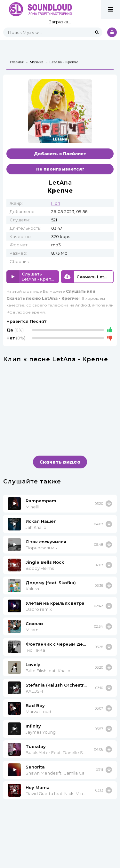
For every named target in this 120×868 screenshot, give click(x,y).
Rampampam (41, 501)
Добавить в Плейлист (60, 154)
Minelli (32, 507)
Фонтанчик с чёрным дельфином (56, 644)
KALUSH (34, 691)
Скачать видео (60, 462)
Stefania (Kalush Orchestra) (56, 685)
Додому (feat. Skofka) (51, 583)
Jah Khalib (36, 527)
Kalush (32, 589)
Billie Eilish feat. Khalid (48, 671)
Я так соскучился (46, 542)
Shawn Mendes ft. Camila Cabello (57, 773)
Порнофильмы (42, 548)
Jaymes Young (41, 732)
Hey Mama (38, 787)
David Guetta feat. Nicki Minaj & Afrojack (56, 793)
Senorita (35, 767)
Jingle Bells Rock (45, 562)
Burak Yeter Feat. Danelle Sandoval (56, 753)
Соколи (34, 624)
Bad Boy (35, 705)
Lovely (33, 665)
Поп (56, 203)
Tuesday (36, 746)
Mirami (32, 630)
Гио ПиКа (35, 650)
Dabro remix (39, 609)
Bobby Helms (40, 568)
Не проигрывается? (60, 169)
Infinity (33, 726)
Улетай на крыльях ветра (55, 603)
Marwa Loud (38, 712)
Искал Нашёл (41, 521)
